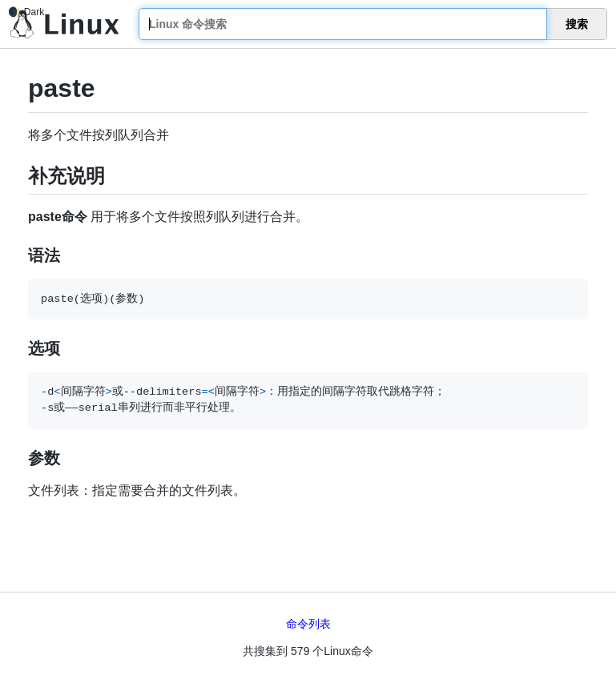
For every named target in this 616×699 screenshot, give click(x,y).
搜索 (577, 24)
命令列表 (308, 624)
